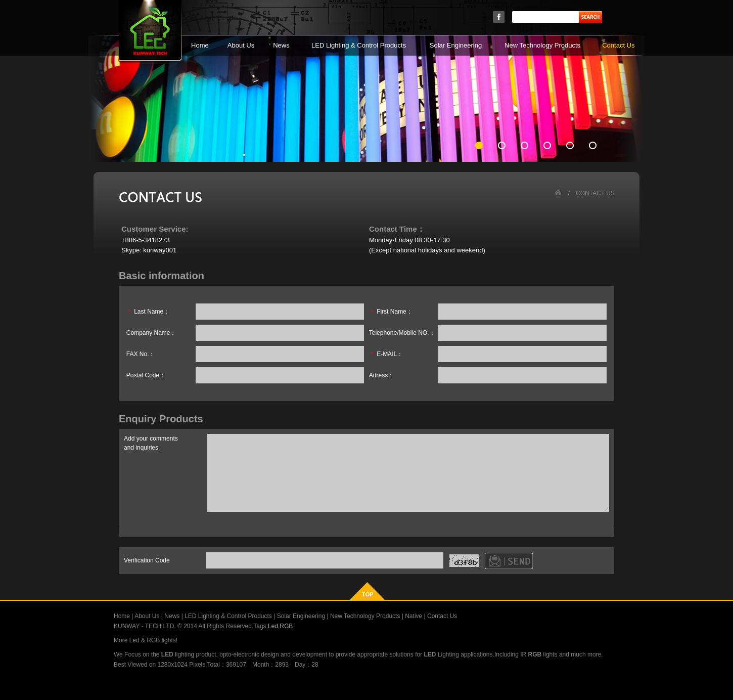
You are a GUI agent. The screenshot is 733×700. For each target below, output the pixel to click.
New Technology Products (542, 45)
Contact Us (618, 45)
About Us (241, 45)
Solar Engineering (456, 45)
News (281, 45)
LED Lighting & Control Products (359, 45)
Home (200, 45)
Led (273, 626)
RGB (286, 626)
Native (414, 616)
